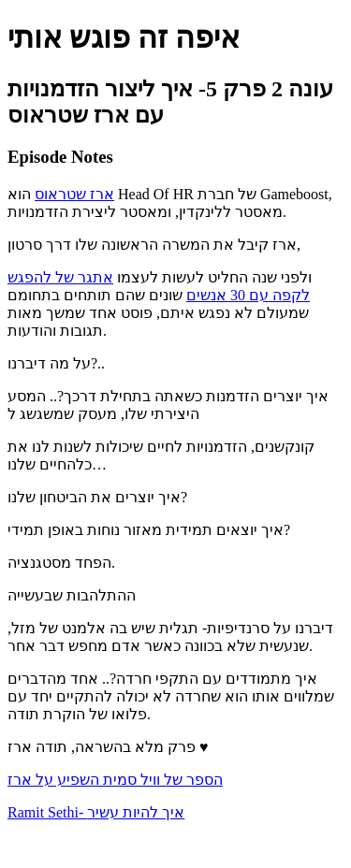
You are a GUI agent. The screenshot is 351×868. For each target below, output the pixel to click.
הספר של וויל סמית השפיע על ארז (115, 780)
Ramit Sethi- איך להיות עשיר (96, 812)
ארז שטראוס (74, 194)
